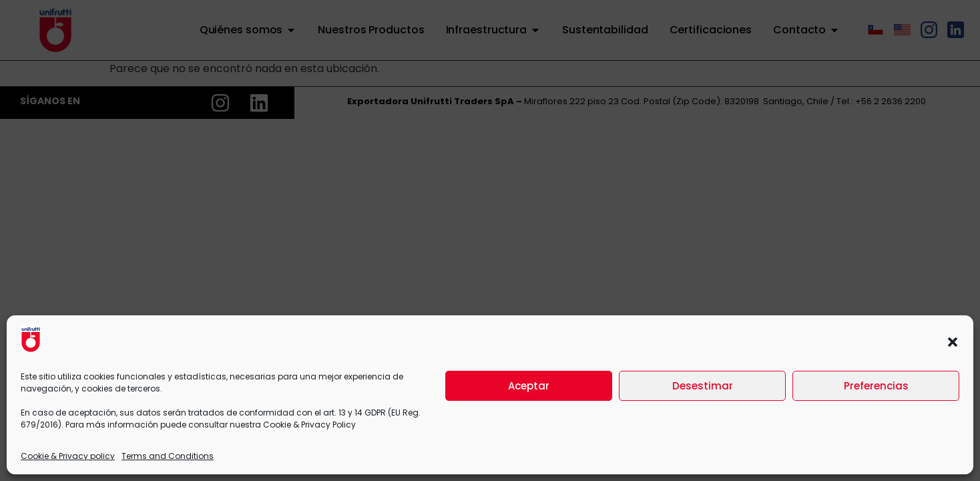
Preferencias (876, 386)
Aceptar (529, 386)
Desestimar (703, 386)
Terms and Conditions (168, 456)
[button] (953, 342)
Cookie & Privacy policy (68, 456)
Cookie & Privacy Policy (309, 425)
